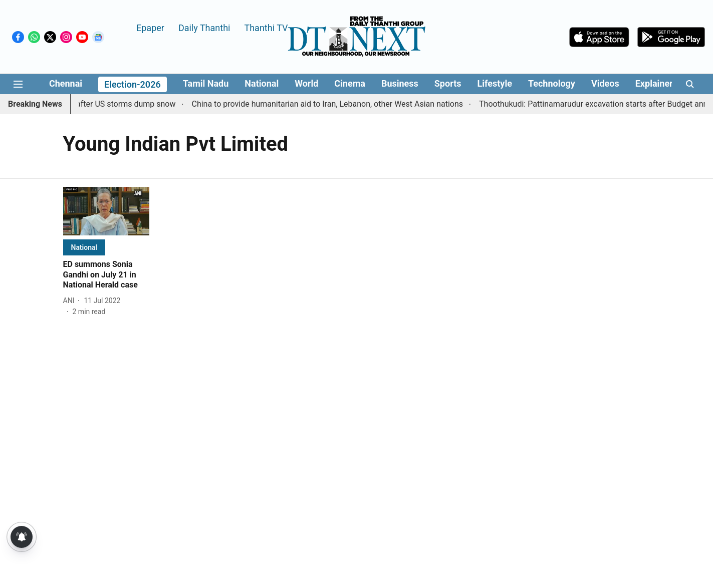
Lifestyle (495, 83)
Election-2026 (133, 84)
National (262, 83)
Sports (448, 83)
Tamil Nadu (206, 83)
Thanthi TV (266, 27)
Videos (605, 83)
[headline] (106, 275)
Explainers (656, 83)
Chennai (66, 83)
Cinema (350, 83)
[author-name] (71, 301)
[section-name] (84, 247)
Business (400, 83)
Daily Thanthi (204, 27)
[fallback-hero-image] (106, 211)
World (306, 83)
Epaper (150, 27)
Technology (552, 83)
